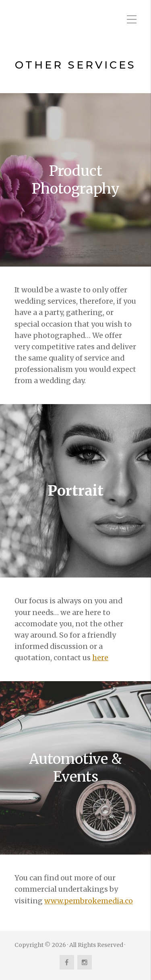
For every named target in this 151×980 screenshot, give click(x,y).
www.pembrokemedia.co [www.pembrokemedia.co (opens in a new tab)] (89, 901)
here (100, 658)
